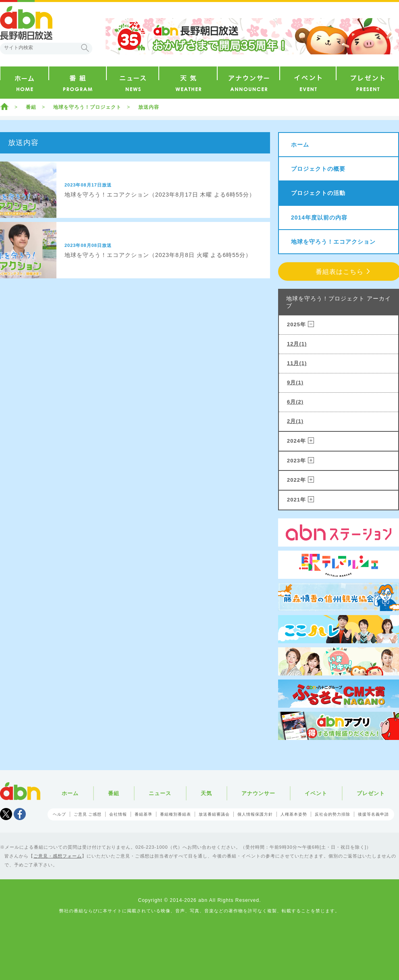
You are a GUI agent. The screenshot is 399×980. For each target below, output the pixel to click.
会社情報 (118, 814)
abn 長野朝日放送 (26, 23)
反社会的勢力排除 (332, 814)
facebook (20, 814)
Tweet (6, 814)
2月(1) (295, 421)
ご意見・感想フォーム (58, 856)
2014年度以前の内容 (319, 218)
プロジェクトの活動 (318, 193)
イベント (316, 793)
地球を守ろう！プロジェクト (87, 107)
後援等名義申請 (373, 814)
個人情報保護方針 (255, 814)
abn (20, 791)
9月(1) (295, 382)
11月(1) (297, 363)
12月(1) (297, 344)
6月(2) (295, 402)
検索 (85, 48)
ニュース (160, 793)
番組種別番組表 (176, 814)
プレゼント (371, 793)
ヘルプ (59, 814)
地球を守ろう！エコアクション (333, 242)
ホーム (4, 106)
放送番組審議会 (214, 814)
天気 (206, 793)
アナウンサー (258, 793)
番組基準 (143, 814)
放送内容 (149, 107)
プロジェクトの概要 (318, 169)
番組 (31, 107)
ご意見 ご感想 (88, 814)
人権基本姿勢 (294, 814)
